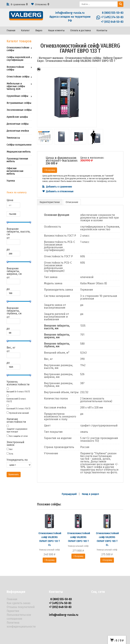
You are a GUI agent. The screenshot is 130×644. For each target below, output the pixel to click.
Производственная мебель (17, 160)
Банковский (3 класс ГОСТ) (16, 400)
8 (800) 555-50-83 (113, 13)
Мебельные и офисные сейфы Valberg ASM (16, 86)
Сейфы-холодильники (19, 145)
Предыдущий (69, 494)
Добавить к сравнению (57, 187)
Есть (11, 454)
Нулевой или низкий (19, 413)
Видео (39, 30)
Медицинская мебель (19, 152)
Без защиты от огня (18, 436)
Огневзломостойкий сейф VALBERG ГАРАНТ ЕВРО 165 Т (79, 537)
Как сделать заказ (18, 603)
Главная (11, 30)
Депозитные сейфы (18, 124)
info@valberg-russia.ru (70, 13)
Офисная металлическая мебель (15, 171)
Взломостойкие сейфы (15, 68)
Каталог (25, 30)
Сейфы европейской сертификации (18, 59)
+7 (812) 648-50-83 (112, 22)
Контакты (102, 30)
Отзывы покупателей (21, 607)
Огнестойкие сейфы (18, 77)
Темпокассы (13, 138)
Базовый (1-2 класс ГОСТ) (18, 409)
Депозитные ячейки (18, 131)
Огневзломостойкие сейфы (18, 49)
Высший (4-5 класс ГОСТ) (18, 392)
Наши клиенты (56, 30)
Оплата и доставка (80, 30)
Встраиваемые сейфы (19, 103)
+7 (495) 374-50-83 (112, 17)
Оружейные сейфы (17, 96)
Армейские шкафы (17, 117)
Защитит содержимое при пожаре (17, 430)
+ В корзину (50, 170)
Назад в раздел (90, 494)
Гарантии (13, 611)
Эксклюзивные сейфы (19, 110)
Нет (11, 449)
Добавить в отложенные (58, 191)
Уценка (11, 181)
